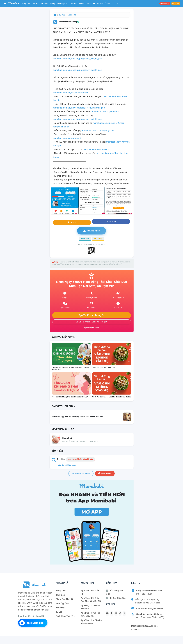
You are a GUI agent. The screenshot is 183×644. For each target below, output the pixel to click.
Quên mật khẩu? (91, 328)
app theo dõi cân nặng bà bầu (81, 459)
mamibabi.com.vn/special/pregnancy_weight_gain (78, 59)
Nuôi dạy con (62, 4)
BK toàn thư (98, 4)
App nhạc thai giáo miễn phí (90, 607)
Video (81, 4)
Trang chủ (26, 4)
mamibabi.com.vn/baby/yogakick (98, 130)
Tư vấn (88, 4)
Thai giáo (36, 4)
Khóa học (73, 4)
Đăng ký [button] (176, 4)
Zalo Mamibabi (32, 623)
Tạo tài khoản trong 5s (91, 315)
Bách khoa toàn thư (66, 616)
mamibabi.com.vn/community (68, 138)
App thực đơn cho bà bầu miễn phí (91, 622)
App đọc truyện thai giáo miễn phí (91, 615)
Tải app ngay (91, 231)
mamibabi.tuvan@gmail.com (150, 608)
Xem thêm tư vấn (81, 473)
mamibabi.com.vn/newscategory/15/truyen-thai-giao (79, 108)
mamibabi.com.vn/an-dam (96, 149)
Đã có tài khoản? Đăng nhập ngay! (92, 322)
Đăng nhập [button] (165, 4)
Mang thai (72, 15)
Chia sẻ (111, 222)
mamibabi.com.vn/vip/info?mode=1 (70, 93)
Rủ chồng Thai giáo (115, 592)
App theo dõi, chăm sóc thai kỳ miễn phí (91, 600)
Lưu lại (72, 223)
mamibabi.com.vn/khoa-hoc (105, 112)
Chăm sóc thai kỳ (48, 4)
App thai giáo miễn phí (90, 592)
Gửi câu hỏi (105, 473)
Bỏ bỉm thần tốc (116, 598)
